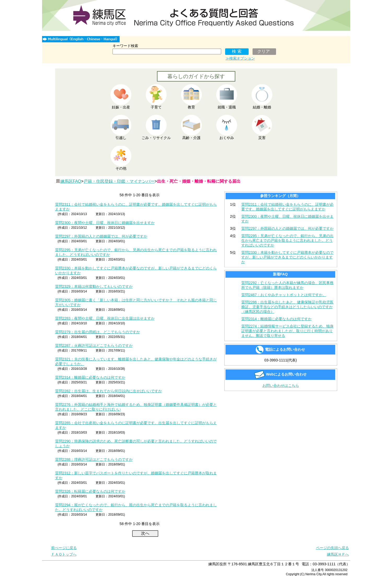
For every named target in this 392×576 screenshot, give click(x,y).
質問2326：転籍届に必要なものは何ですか (90, 491)
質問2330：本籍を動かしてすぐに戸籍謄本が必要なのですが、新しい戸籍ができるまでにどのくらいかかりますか (287, 257)
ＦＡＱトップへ (64, 554)
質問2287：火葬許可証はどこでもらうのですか (94, 345)
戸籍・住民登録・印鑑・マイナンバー (119, 181)
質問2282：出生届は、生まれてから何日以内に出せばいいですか (109, 391)
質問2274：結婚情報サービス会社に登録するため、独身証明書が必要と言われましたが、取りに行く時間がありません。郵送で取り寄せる (287, 331)
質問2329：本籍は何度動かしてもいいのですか (94, 286)
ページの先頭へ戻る (332, 548)
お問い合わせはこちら (281, 385)
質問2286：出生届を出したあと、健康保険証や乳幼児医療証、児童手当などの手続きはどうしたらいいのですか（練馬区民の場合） (287, 307)
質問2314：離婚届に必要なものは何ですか (90, 377)
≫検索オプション (240, 58)
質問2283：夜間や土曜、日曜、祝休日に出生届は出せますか (105, 318)
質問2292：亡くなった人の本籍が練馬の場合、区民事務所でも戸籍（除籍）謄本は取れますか (287, 285)
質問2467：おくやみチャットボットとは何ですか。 (284, 295)
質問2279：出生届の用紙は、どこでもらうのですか (98, 332)
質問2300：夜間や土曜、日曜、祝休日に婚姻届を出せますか (105, 223)
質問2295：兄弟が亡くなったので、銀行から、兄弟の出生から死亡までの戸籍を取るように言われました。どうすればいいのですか (287, 240)
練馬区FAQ (71, 181)
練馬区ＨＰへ (338, 554)
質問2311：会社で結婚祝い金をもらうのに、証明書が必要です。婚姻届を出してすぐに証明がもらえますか (287, 207)
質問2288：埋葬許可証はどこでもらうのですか (94, 459)
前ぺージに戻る (64, 548)
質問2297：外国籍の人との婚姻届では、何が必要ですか (101, 236)
